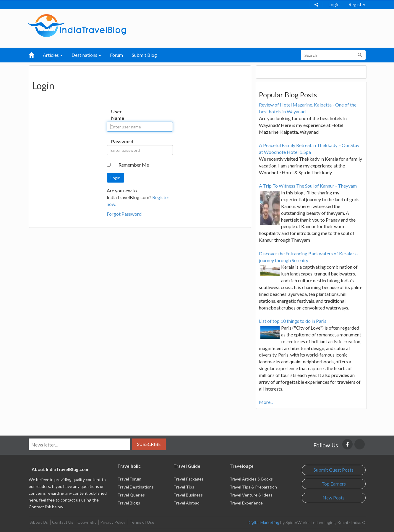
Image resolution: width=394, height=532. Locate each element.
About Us (39, 522)
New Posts (334, 498)
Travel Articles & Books (251, 479)
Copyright (87, 522)
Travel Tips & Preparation (253, 487)
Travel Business (188, 495)
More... (266, 402)
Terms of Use (142, 522)
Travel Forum (129, 479)
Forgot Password (124, 214)
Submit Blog (144, 55)
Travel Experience (246, 503)
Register (357, 4)
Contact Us (63, 522)
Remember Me (134, 165)
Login (334, 4)
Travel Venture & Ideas (251, 495)
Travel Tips (184, 487)
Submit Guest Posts (334, 470)
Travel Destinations (136, 487)
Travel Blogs (129, 503)
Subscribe (149, 444)
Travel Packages (189, 479)
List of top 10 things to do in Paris (293, 321)
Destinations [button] (86, 55)
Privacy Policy (113, 522)
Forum (116, 55)
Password (117, 141)
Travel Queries (131, 495)
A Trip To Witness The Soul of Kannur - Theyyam (308, 186)
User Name (117, 115)
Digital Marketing (264, 522)
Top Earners (334, 484)
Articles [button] (53, 55)
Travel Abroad (187, 503)
